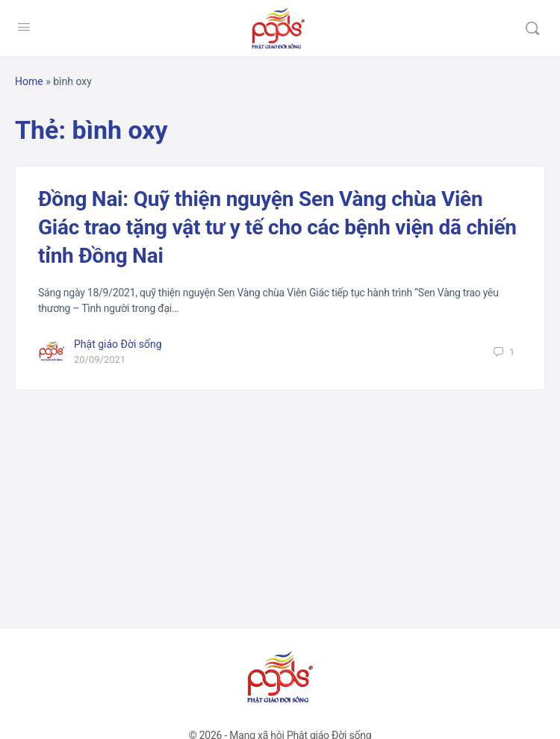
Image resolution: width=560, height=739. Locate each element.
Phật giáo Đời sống (118, 344)
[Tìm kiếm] (532, 28)
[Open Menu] (24, 27)
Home (29, 81)
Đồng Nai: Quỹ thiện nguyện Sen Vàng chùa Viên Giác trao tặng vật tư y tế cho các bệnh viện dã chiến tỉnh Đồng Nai (277, 227)
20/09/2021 (100, 359)
